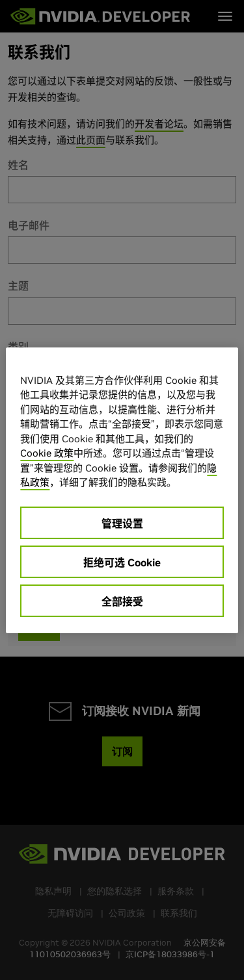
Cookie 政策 (47, 453)
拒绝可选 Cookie (122, 562)
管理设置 (122, 523)
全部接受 (122, 601)
